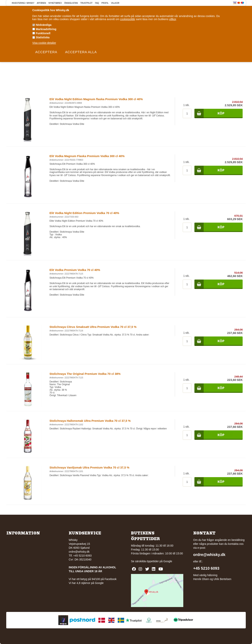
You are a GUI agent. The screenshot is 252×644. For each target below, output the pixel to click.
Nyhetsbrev (55, 3)
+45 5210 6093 (206, 568)
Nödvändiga (44, 25)
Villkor (115, 3)
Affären (41, 3)
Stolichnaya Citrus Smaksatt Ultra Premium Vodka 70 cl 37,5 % (93, 327)
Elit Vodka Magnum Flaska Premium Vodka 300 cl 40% (87, 156)
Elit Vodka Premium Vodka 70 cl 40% (75, 270)
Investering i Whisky (23, 3)
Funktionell (43, 33)
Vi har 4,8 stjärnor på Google (86, 583)
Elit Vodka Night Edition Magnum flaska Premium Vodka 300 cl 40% (96, 99)
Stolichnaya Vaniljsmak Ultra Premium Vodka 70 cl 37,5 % (89, 467)
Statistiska (43, 37)
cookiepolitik (127, 19)
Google (168, 561)
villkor (173, 19)
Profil (105, 3)
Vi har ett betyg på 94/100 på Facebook (93, 579)
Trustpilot (86, 3)
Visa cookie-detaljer (44, 43)
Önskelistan (71, 3)
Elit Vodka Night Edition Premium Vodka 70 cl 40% (84, 213)
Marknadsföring (46, 29)
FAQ (97, 3)
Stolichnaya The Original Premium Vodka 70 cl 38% (85, 374)
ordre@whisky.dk (79, 552)
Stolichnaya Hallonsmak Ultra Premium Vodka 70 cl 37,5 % (90, 421)
